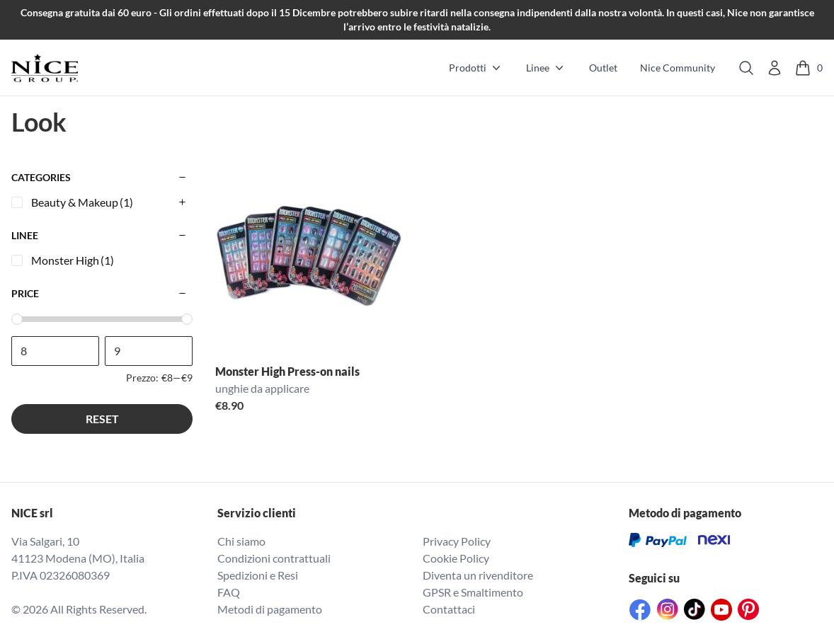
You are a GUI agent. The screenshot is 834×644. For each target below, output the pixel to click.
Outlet (603, 68)
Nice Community (678, 68)
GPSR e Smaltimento (473, 592)
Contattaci (449, 609)
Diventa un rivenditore (478, 575)
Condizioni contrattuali (274, 558)
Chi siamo (241, 541)
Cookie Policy (456, 558)
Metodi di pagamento (270, 609)
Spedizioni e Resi (258, 575)
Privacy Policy (457, 541)
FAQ (229, 592)
